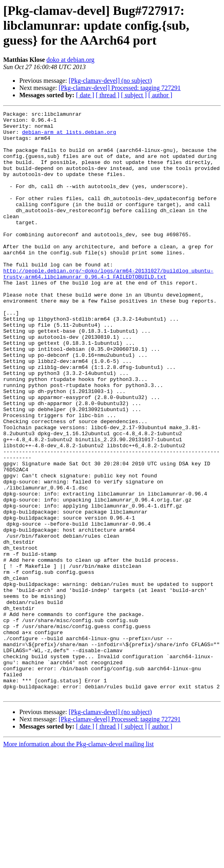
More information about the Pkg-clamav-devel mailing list (78, 861)
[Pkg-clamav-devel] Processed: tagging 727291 (120, 88)
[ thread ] (108, 95)
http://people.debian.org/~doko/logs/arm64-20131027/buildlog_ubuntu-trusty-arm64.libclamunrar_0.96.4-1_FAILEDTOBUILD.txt (108, 307)
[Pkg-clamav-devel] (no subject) (110, 81)
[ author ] (160, 95)
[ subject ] (134, 95)
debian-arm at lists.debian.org (69, 137)
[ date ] (85, 95)
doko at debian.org (71, 60)
